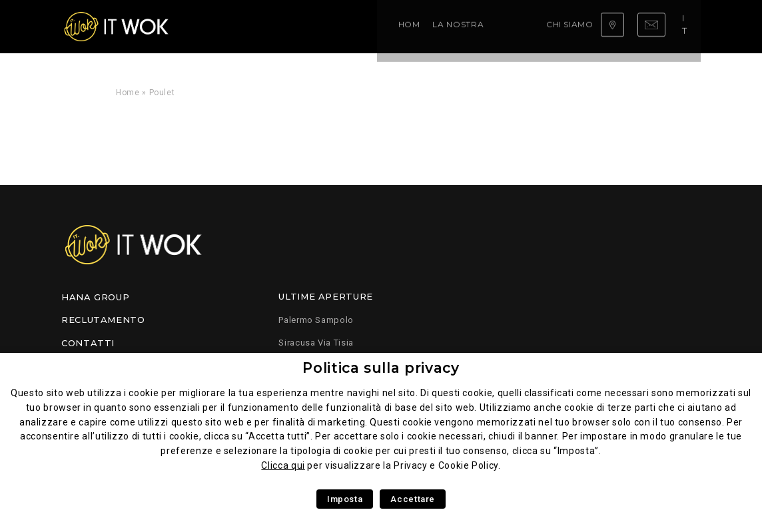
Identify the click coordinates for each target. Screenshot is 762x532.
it (689, 26)
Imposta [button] (345, 499)
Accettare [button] (413, 499)
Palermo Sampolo (316, 320)
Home (212, 26)
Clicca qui (283, 465)
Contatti (88, 343)
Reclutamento (103, 320)
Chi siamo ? (390, 26)
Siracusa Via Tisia (316, 343)
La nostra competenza (294, 26)
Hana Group (95, 297)
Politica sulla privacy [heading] (381, 368)
